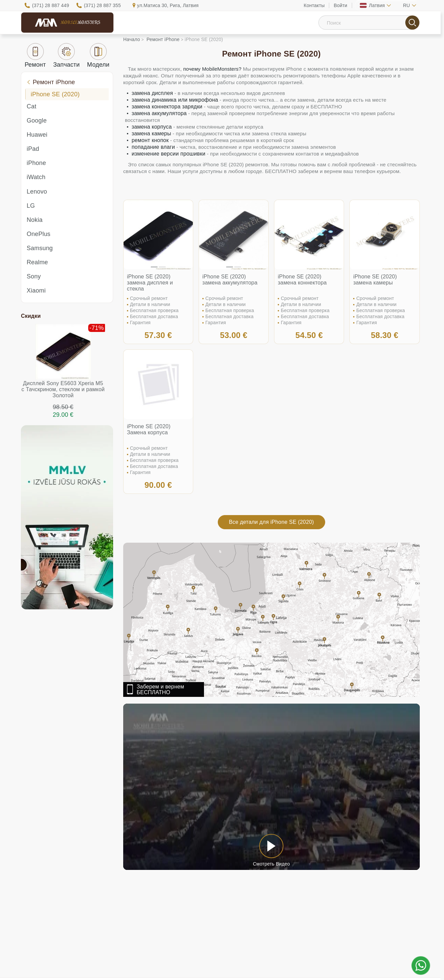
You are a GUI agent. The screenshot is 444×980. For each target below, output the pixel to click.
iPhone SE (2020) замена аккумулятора (230, 280)
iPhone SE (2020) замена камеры (375, 280)
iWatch (36, 177)
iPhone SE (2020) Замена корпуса (149, 429)
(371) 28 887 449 (50, 5)
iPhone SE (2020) (55, 94)
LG (31, 206)
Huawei (37, 135)
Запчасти (66, 56)
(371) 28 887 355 (102, 5)
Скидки (31, 316)
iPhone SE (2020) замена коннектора (302, 280)
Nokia (35, 220)
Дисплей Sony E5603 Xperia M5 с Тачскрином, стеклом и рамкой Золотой (63, 389)
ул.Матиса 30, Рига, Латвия (168, 5)
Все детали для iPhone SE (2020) (271, 522)
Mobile (80, 23)
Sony (34, 276)
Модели (98, 56)
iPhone (36, 163)
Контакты (314, 5)
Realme (37, 262)
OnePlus (38, 234)
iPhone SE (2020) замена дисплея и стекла (150, 283)
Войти (340, 5)
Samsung (40, 248)
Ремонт (35, 56)
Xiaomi (36, 291)
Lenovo (37, 192)
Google (37, 121)
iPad (33, 149)
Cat (31, 106)
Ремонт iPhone (51, 82)
